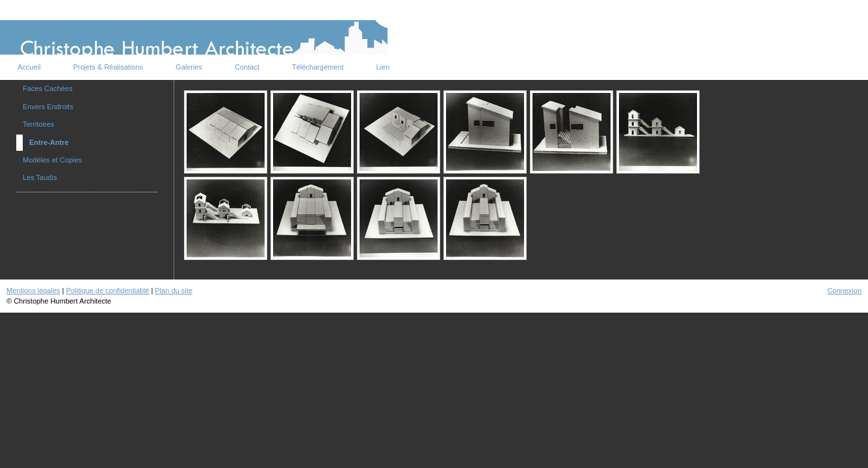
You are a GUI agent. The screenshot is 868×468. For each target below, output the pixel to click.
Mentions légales (33, 291)
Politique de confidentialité (108, 291)
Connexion (844, 291)
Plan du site (173, 291)
